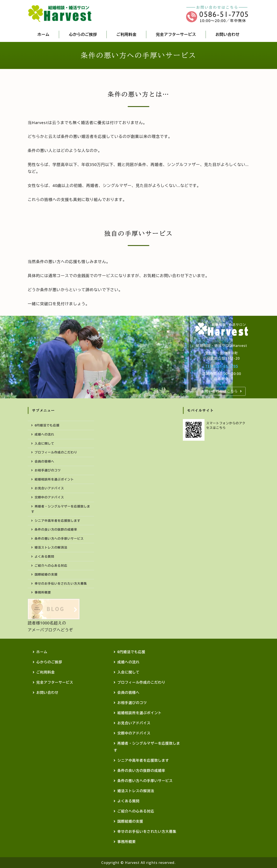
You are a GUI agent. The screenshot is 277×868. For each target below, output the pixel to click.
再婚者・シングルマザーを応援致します (61, 509)
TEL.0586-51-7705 (221, 366)
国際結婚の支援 (46, 574)
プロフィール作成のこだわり (56, 452)
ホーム (43, 34)
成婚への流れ (44, 434)
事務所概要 (43, 592)
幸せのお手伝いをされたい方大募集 (61, 583)
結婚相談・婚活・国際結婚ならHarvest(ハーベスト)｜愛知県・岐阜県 (60, 14)
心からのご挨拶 (83, 34)
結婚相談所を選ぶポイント (54, 479)
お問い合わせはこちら (220, 391)
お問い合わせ (228, 34)
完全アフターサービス (176, 34)
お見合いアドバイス (49, 488)
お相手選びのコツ (48, 470)
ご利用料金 (126, 34)
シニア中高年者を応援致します (58, 521)
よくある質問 (44, 556)
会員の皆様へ (44, 461)
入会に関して (44, 443)
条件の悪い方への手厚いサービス (59, 539)
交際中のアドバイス (49, 497)
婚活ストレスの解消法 (51, 547)
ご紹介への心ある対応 (51, 566)
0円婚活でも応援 (47, 425)
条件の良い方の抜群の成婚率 (56, 529)
